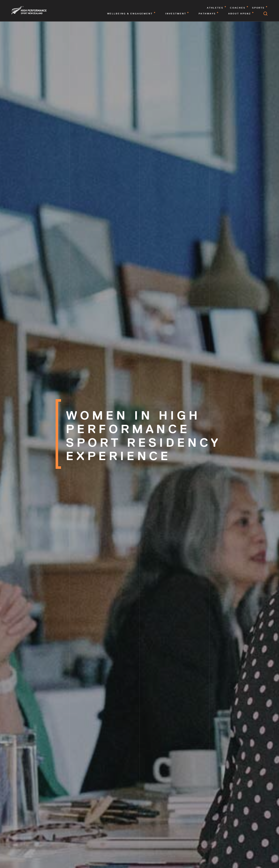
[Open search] (265, 14)
